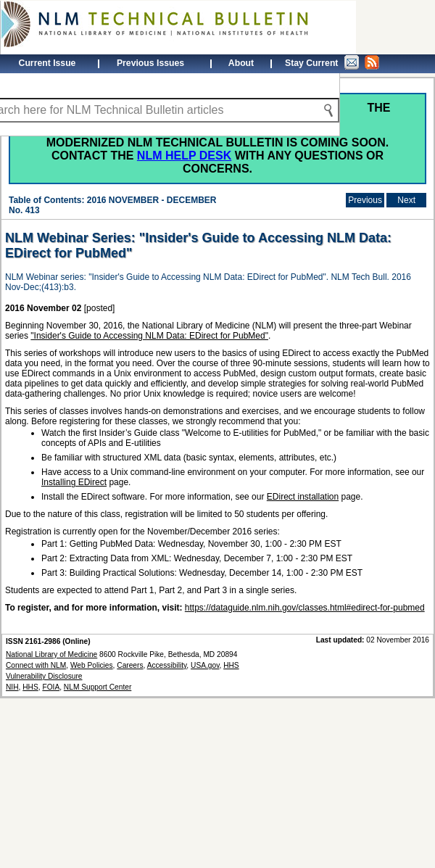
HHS (30, 687)
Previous (365, 200)
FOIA (51, 687)
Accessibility (167, 665)
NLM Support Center (98, 687)
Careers (130, 665)
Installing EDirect (74, 482)
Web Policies (92, 665)
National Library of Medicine (51, 654)
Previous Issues (150, 63)
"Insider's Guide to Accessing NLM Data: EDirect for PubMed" (149, 336)
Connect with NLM (36, 665)
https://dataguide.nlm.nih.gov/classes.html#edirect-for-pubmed (305, 608)
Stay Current (332, 62)
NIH (12, 687)
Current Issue (47, 63)
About (241, 63)
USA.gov (205, 665)
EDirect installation (303, 497)
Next (406, 200)
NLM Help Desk (184, 156)
